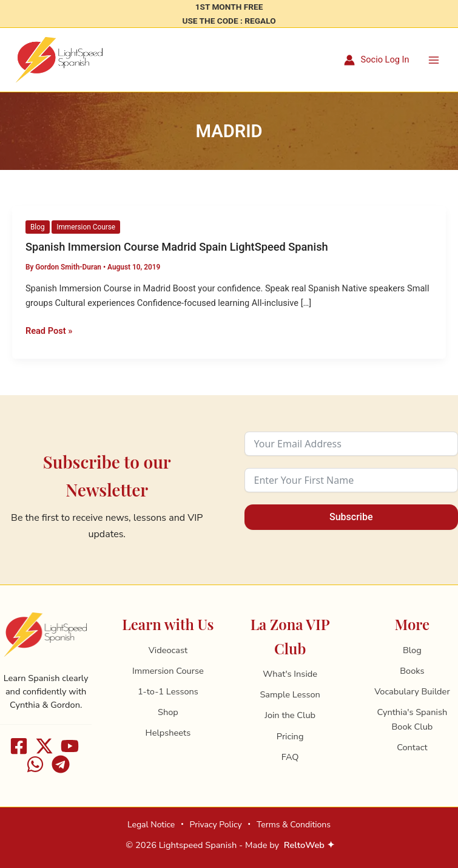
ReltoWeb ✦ (309, 845)
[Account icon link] (377, 61)
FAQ (290, 757)
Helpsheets (168, 733)
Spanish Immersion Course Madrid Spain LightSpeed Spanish (177, 248)
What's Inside (290, 674)
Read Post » (49, 331)
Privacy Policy (215, 825)
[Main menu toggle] (434, 60)
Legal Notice (151, 825)
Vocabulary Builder (412, 691)
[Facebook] (19, 746)
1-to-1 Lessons (168, 691)
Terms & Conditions (294, 825)
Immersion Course (86, 228)
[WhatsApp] (35, 764)
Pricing (290, 736)
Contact (412, 747)
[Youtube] (70, 746)
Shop (168, 712)
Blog (38, 228)
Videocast (168, 650)
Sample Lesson (290, 694)
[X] (44, 746)
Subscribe (351, 517)
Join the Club (290, 715)
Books (412, 671)
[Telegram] (61, 764)
